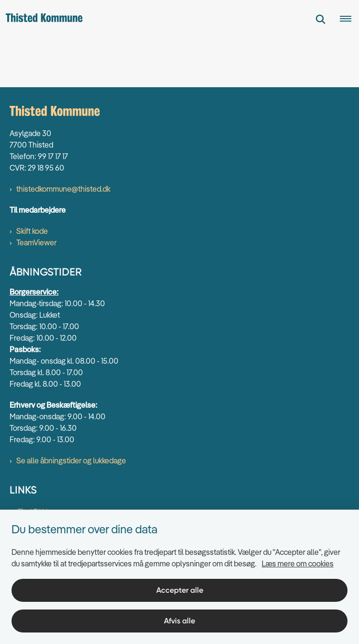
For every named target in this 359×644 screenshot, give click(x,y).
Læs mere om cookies (298, 563)
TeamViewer (36, 242)
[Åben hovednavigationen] (349, 19)
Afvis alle (179, 621)
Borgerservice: (34, 292)
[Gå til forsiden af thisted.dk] (41, 19)
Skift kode (32, 231)
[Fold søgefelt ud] (321, 19)
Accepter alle (180, 590)
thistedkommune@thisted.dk (63, 189)
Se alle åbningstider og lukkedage (71, 460)
